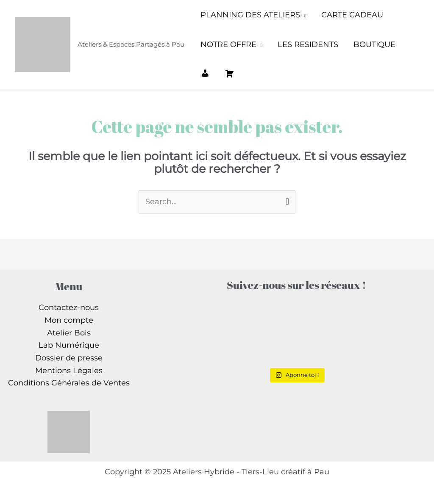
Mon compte (69, 320)
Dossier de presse (69, 358)
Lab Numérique (69, 345)
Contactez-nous (69, 307)
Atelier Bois (69, 333)
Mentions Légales (69, 371)
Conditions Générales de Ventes (69, 383)
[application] (303, 15)
